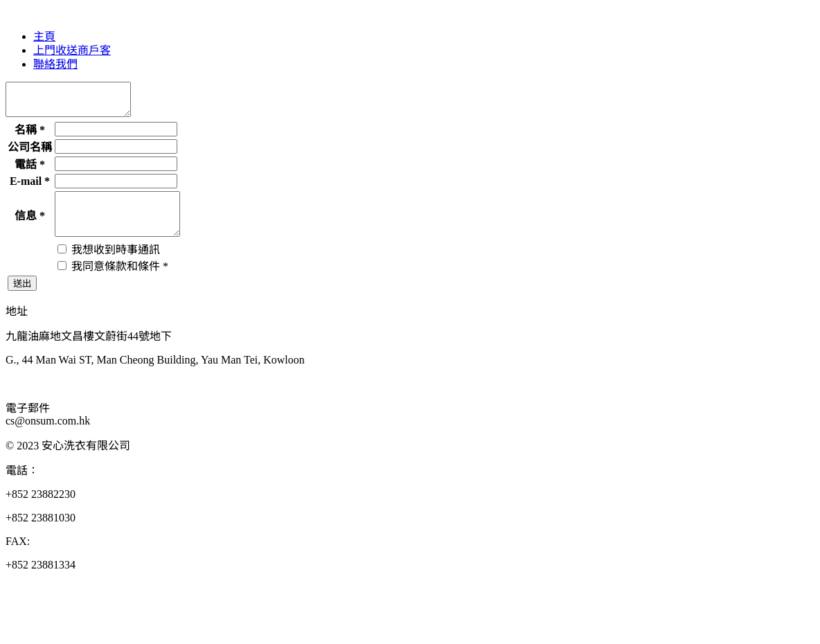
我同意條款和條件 (113, 281)
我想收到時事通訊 (109, 264)
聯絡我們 (55, 64)
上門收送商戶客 (72, 50)
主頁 (44, 36)
